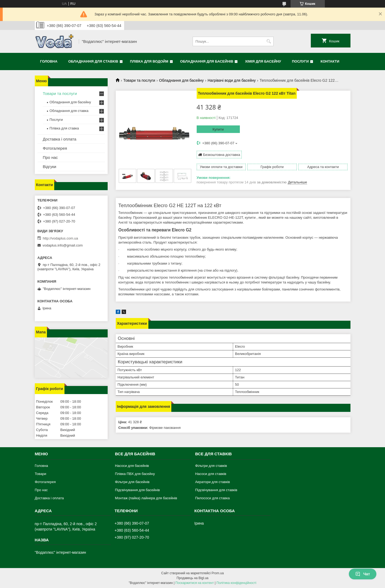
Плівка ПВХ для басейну (135, 474)
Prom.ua (218, 573)
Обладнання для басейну (181, 80)
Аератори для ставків (212, 482)
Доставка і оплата (60, 139)
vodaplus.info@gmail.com (63, 245)
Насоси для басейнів (132, 466)
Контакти (330, 61)
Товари (41, 474)
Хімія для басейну (263, 61)
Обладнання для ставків (93, 61)
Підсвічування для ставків (216, 490)
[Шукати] (269, 41)
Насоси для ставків (211, 474)
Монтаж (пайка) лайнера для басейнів (146, 498)
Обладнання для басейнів (207, 61)
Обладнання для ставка (69, 111)
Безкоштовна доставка (222, 155)
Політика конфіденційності (236, 583)
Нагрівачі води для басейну (232, 80)
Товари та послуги (139, 80)
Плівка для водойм (149, 61)
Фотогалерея (55, 148)
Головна (49, 61)
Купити (218, 129)
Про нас (50, 157)
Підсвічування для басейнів (137, 490)
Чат (363, 574)
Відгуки (50, 167)
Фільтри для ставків (211, 466)
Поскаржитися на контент (195, 583)
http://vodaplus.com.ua (61, 238)
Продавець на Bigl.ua (192, 578)
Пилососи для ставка (212, 498)
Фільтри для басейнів (132, 482)
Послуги (300, 61)
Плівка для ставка (64, 128)
